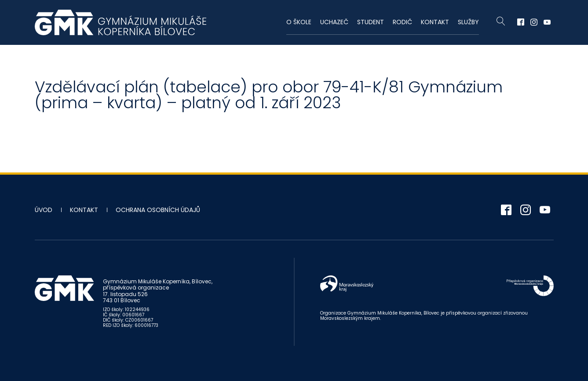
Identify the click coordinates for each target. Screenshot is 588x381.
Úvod (44, 210)
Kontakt (435, 22)
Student (371, 22)
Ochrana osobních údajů (158, 210)
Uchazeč (334, 22)
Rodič (402, 22)
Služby (468, 22)
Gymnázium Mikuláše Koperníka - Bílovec (121, 22)
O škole (299, 22)
